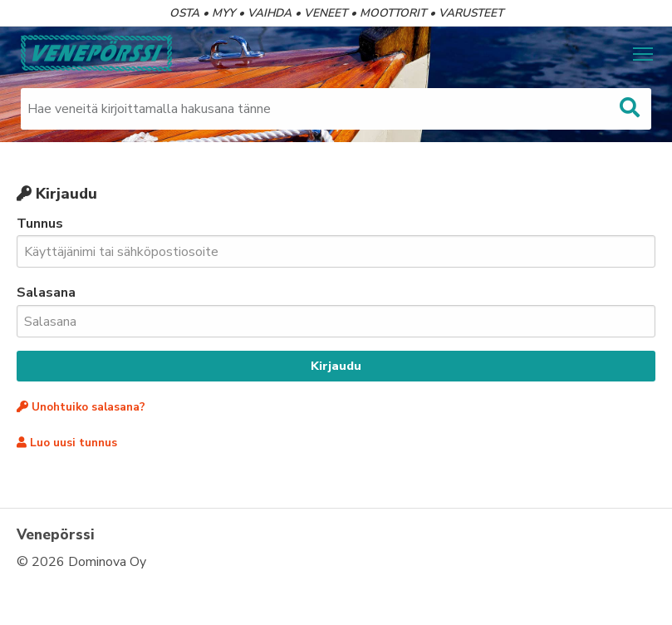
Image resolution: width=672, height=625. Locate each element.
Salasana (336, 310)
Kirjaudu (336, 366)
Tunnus (336, 241)
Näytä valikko (644, 52)
